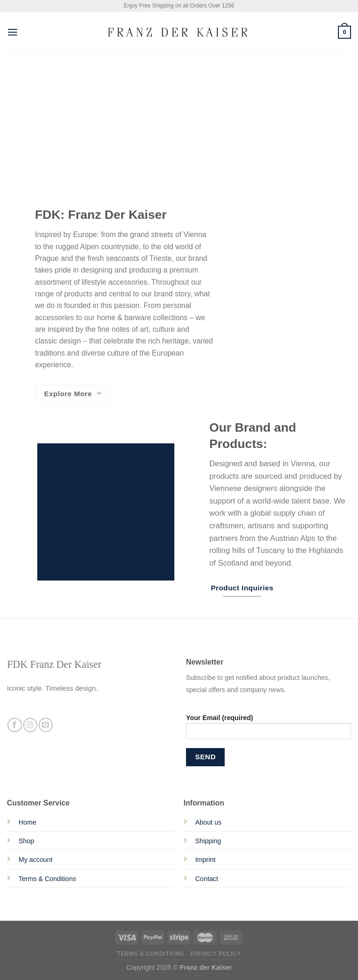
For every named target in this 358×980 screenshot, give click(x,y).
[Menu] (13, 32)
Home (28, 822)
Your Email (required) (268, 730)
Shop (26, 841)
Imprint (206, 860)
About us (208, 822)
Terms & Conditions (48, 879)
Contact (207, 879)
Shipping (208, 841)
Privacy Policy (216, 954)
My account (36, 860)
